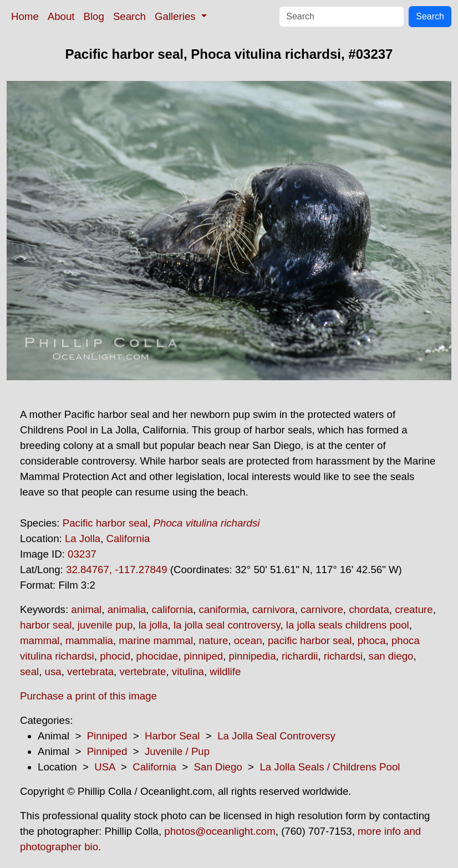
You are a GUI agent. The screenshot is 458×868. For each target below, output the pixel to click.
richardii (300, 656)
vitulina (188, 672)
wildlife (225, 672)
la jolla (153, 625)
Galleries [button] (177, 16)
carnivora (274, 609)
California (128, 538)
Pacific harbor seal (105, 523)
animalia (127, 609)
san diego (391, 656)
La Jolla (83, 538)
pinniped (204, 656)
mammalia (89, 640)
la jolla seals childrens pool (348, 625)
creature (414, 609)
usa (53, 672)
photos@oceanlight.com (220, 831)
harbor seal (46, 625)
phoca (372, 640)
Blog (94, 16)
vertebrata (90, 672)
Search (129, 16)
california (172, 609)
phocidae (157, 656)
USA (105, 767)
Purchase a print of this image (88, 696)
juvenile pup (105, 625)
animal (86, 609)
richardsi (343, 656)
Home (25, 16)
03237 (82, 554)
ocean (248, 640)
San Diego (218, 767)
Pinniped (107, 736)
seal (29, 672)
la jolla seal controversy (227, 625)
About (61, 16)
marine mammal (156, 640)
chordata (369, 609)
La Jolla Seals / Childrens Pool (330, 767)
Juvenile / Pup (177, 751)
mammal (40, 640)
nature (213, 640)
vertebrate (143, 672)
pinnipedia (253, 656)
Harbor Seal (172, 736)
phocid (115, 656)
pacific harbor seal (310, 640)
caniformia (223, 609)
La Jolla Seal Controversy (276, 736)
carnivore (322, 609)
